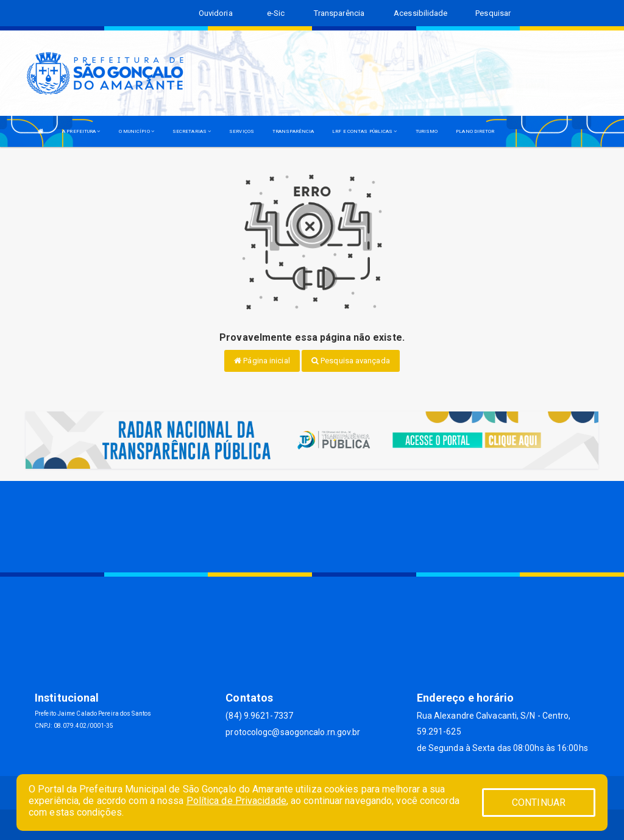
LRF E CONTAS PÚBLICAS (364, 131)
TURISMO (427, 131)
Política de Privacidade (236, 801)
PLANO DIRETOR (475, 131)
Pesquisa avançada (351, 361)
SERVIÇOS (242, 131)
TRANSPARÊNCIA (293, 131)
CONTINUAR (539, 803)
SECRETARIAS (192, 131)
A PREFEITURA (81, 131)
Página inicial (262, 361)
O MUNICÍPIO (136, 131)
